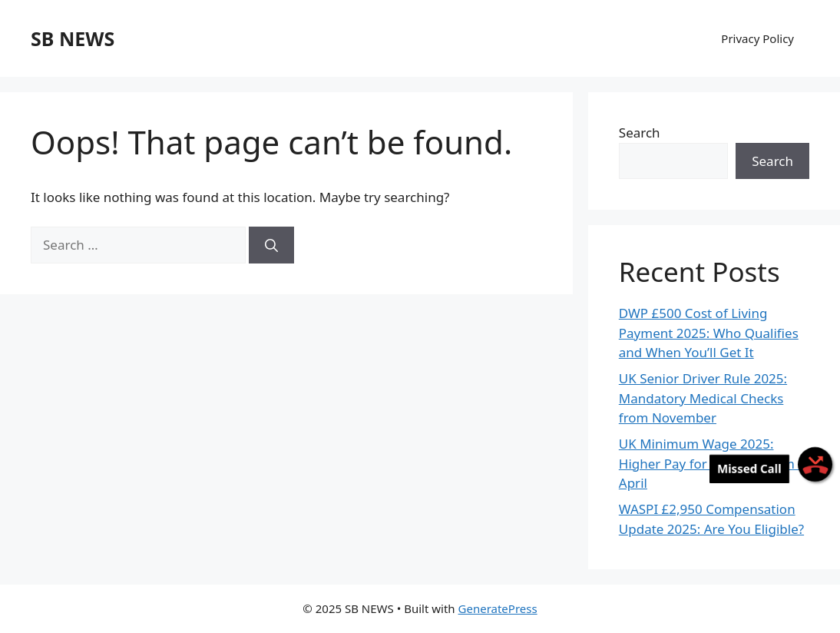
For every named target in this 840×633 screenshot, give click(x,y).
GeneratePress (498, 608)
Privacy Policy (757, 38)
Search (640, 133)
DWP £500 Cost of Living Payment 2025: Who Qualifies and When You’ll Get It (709, 333)
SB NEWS (73, 38)
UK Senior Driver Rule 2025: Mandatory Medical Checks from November (703, 398)
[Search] (271, 245)
